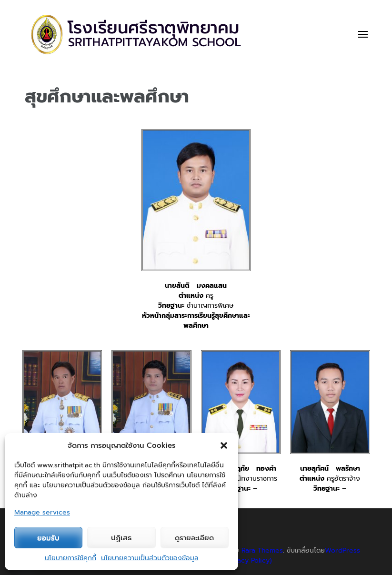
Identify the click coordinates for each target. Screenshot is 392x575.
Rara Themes (262, 550)
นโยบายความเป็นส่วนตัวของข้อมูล (150, 558)
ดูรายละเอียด (194, 538)
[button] (224, 445)
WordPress (342, 550)
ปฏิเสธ (121, 538)
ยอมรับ (48, 538)
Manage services (42, 512)
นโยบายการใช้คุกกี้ (70, 558)
